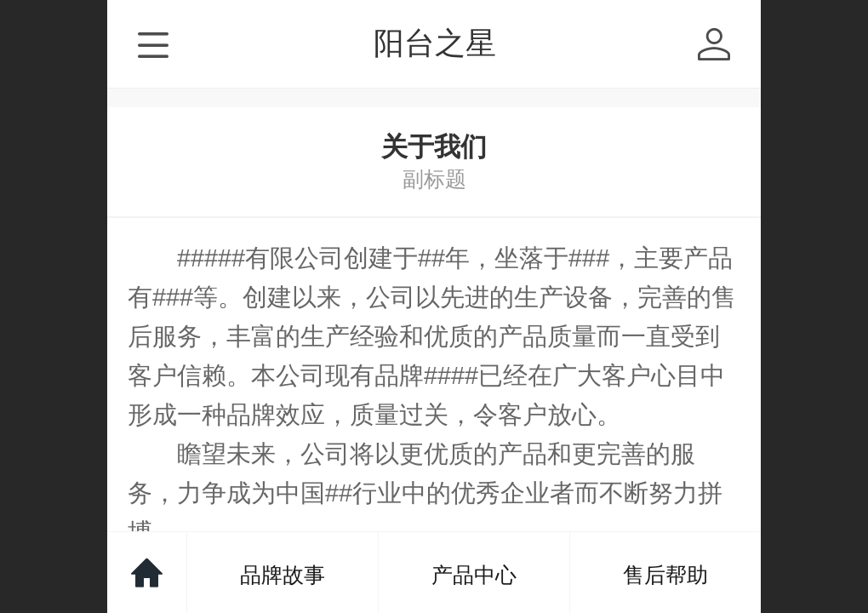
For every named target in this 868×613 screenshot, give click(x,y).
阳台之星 (435, 43)
